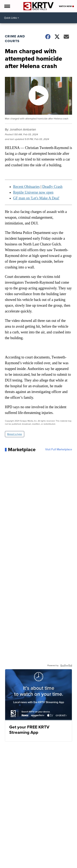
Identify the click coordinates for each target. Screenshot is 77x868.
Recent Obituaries (26, 187)
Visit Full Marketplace (59, 450)
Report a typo (15, 434)
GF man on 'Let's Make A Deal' (36, 198)
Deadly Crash (52, 187)
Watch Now (66, 6)
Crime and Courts (15, 39)
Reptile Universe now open (33, 192)
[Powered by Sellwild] (66, 666)
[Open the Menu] (7, 6)
